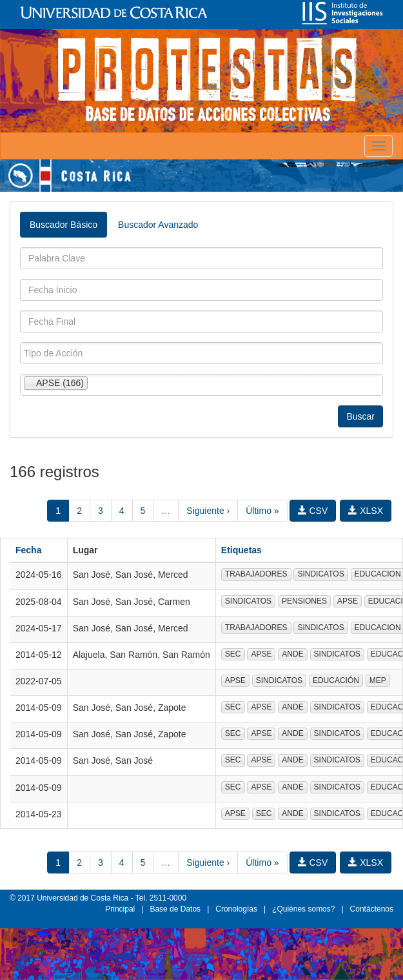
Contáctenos (372, 909)
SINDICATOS (320, 574)
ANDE (292, 654)
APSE (348, 601)
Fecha (28, 550)
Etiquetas (241, 550)
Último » (262, 511)
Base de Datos (175, 909)
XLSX (366, 511)
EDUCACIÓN (336, 680)
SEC (233, 654)
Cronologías (236, 909)
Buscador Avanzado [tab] (158, 225)
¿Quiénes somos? (303, 909)
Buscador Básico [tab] (64, 225)
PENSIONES (304, 601)
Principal (120, 909)
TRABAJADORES (256, 574)
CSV (313, 511)
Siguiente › (208, 511)
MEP (378, 680)
